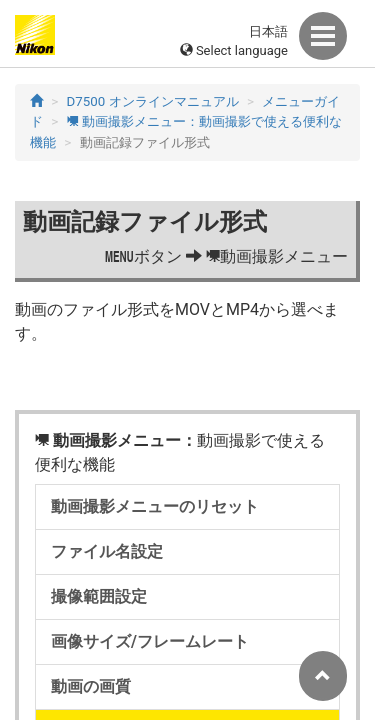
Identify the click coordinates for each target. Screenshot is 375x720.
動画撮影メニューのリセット (155, 506)
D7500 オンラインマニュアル (153, 101)
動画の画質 (91, 686)
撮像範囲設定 (99, 596)
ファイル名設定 (107, 551)
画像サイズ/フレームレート (150, 641)
